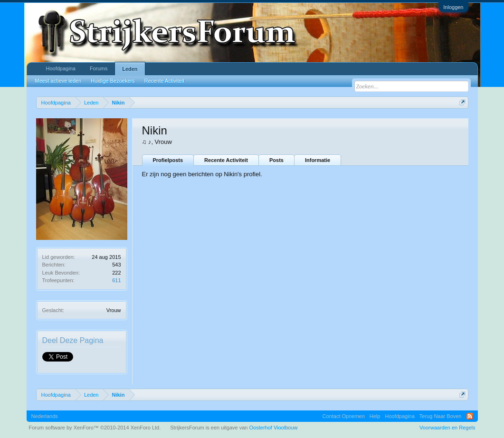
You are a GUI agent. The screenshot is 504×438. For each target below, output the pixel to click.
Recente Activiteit (226, 160)
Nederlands (45, 416)
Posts (276, 160)
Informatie (318, 160)
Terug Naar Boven (441, 416)
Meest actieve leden (58, 81)
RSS (470, 416)
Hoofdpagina (61, 68)
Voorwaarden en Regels (447, 428)
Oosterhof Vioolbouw (274, 428)
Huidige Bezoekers (113, 81)
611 (116, 280)
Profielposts (168, 160)
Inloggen (453, 7)
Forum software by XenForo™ (95, 428)
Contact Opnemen (344, 416)
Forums (99, 68)
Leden (130, 69)
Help (375, 416)
